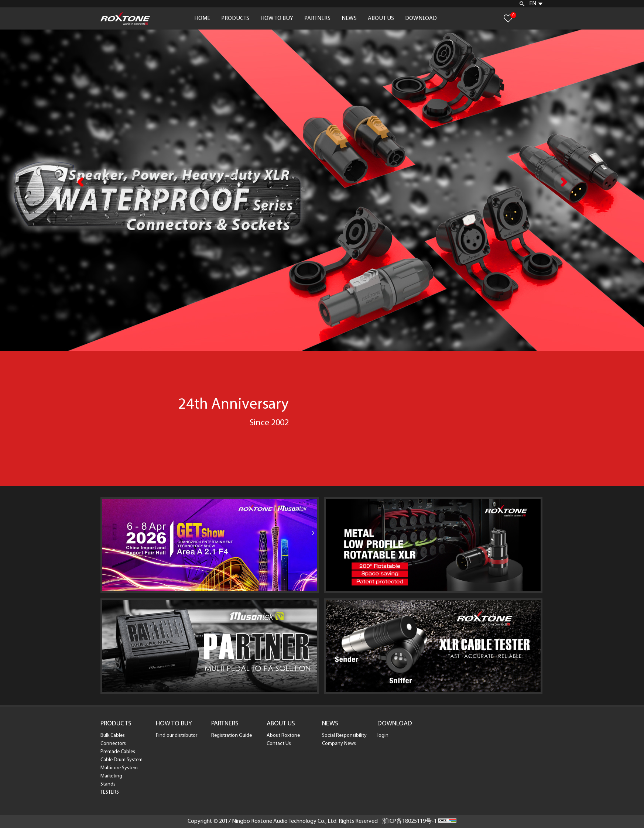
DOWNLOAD (421, 18)
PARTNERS (317, 18)
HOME (202, 18)
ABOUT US (381, 18)
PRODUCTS (235, 18)
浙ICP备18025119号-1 (410, 821)
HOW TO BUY (277, 18)
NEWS (349, 18)
